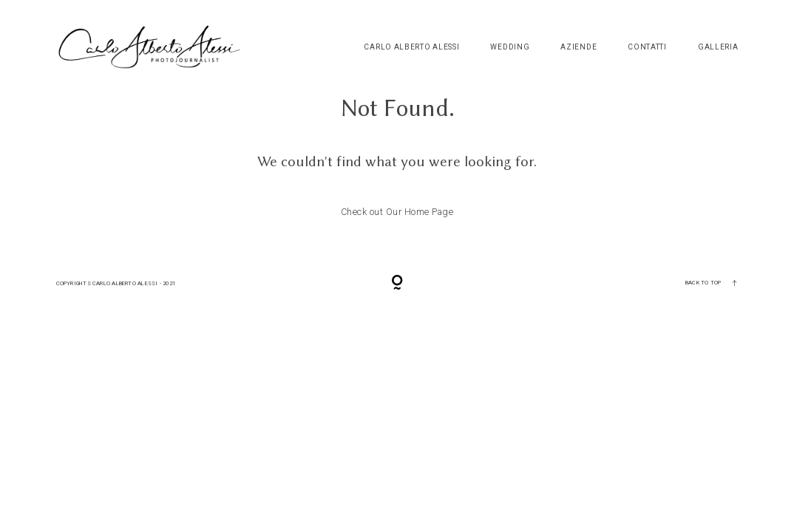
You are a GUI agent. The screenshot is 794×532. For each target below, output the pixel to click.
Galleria (718, 47)
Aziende (578, 47)
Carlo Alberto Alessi (411, 47)
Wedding (510, 47)
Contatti (647, 47)
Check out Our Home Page (397, 212)
